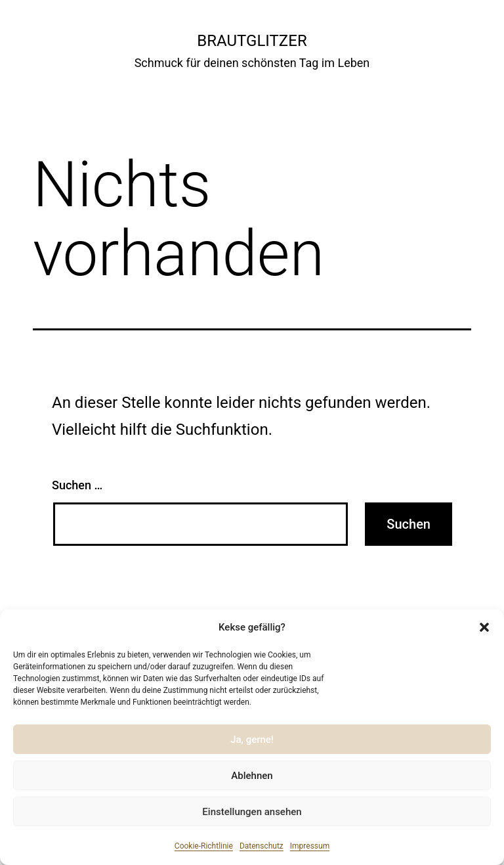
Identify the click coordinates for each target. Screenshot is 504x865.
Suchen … (77, 485)
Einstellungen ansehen (252, 812)
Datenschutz (262, 846)
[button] (484, 627)
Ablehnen (252, 776)
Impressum (310, 846)
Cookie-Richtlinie (204, 846)
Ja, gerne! (252, 740)
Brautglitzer (252, 41)
